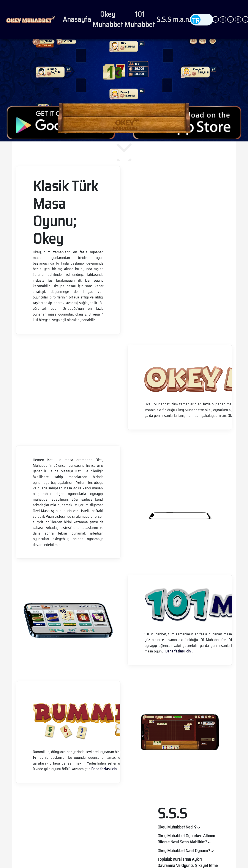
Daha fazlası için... (179, 651)
